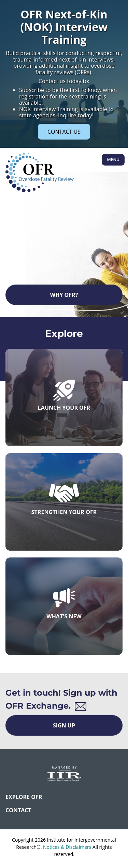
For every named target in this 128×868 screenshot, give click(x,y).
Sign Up (64, 725)
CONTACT (18, 810)
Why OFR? (64, 295)
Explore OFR (24, 797)
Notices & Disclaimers (67, 847)
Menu (113, 160)
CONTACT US (64, 132)
